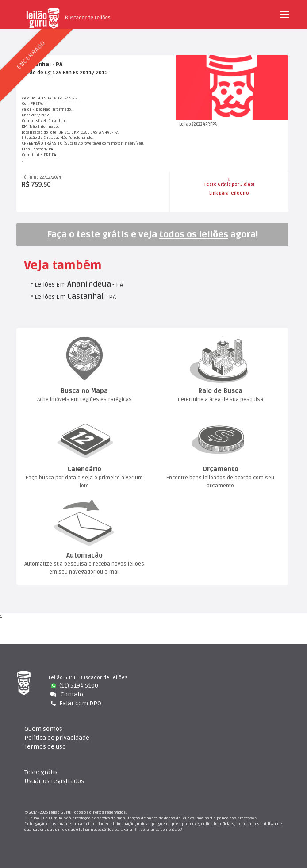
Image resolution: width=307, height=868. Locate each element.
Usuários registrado (54, 781)
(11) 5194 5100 (75, 686)
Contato (66, 694)
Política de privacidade (57, 738)
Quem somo (43, 729)
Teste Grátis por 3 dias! (229, 182)
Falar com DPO (75, 703)
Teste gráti (41, 772)
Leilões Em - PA (79, 285)
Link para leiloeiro (229, 193)
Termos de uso (45, 747)
